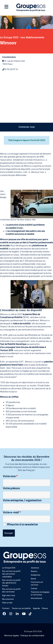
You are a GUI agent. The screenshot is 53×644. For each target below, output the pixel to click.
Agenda (36, 608)
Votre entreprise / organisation (22, 500)
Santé (33, 579)
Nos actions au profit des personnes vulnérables (11, 574)
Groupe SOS (31, 631)
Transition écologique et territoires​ (40, 593)
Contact (6, 608)
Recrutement (8, 599)
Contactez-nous (27, 127)
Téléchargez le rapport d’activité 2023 (27, 140)
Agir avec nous (9, 595)
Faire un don (7, 603)
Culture (34, 588)
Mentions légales (12, 635)
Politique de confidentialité (32, 635)
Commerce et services (37, 583)
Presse (45, 608)
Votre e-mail (12, 513)
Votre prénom (11, 488)
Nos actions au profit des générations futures (11, 583)
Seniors (34, 571)
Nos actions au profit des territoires (11, 590)
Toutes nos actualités (21, 608)
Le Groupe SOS (9, 568)
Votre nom (10, 476)
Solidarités (36, 575)
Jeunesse (35, 568)
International (36, 598)
